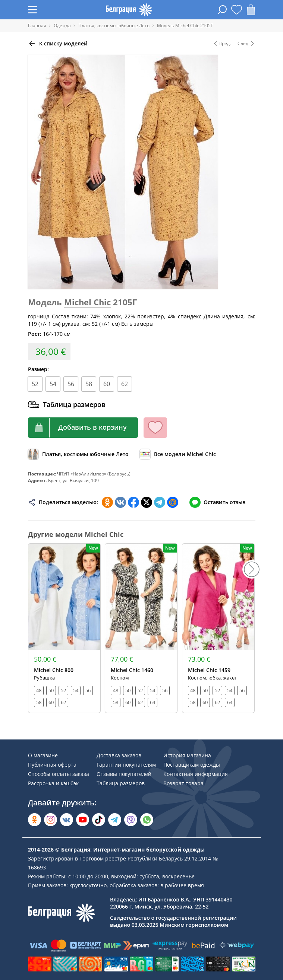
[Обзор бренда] (178, 454)
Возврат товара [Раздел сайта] (183, 783)
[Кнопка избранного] (155, 428)
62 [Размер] (125, 384)
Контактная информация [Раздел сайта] (196, 774)
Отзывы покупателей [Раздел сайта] (124, 774)
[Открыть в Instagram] (51, 820)
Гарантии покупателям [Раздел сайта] (126, 765)
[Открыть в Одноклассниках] (34, 820)
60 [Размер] (107, 384)
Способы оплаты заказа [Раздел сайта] (59, 774)
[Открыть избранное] (237, 10)
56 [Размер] (71, 384)
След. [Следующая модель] (246, 44)
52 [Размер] (35, 384)
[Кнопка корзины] (83, 428)
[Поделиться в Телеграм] (160, 502)
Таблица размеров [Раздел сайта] (121, 783)
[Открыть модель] (64, 628)
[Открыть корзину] (251, 10)
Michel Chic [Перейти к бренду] (87, 302)
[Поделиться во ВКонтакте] (120, 502)
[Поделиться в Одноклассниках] (107, 502)
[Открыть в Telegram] (115, 820)
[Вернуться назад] (58, 44)
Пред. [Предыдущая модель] (222, 44)
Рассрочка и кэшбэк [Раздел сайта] (53, 783)
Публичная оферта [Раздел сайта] (52, 765)
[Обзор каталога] (78, 454)
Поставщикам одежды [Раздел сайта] (192, 765)
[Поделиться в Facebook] (133, 502)
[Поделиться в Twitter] (147, 502)
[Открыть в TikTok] (99, 820)
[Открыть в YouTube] (83, 820)
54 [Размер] (53, 384)
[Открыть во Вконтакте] (67, 820)
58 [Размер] (89, 384)
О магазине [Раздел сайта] (43, 755)
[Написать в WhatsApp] (147, 820)
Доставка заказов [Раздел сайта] (119, 755)
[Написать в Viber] (131, 820)
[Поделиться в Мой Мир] (173, 502)
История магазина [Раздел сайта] (187, 755)
